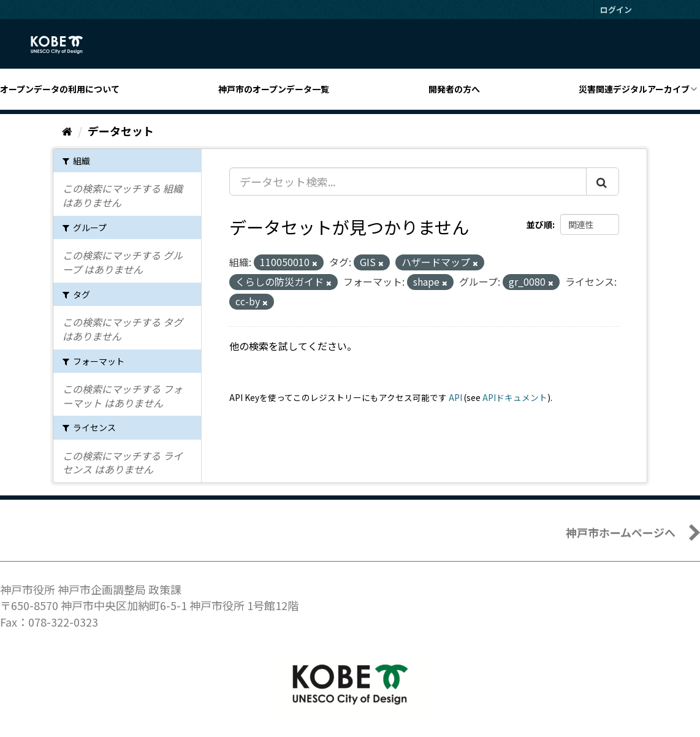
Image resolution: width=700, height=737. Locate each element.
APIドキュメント (515, 397)
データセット (121, 131)
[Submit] (603, 181)
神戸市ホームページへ (621, 532)
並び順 (539, 224)
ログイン (616, 10)
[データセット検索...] (408, 181)
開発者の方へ (454, 89)
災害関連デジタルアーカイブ (634, 89)
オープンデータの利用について (60, 89)
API (455, 397)
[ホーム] (67, 131)
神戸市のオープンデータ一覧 (274, 89)
